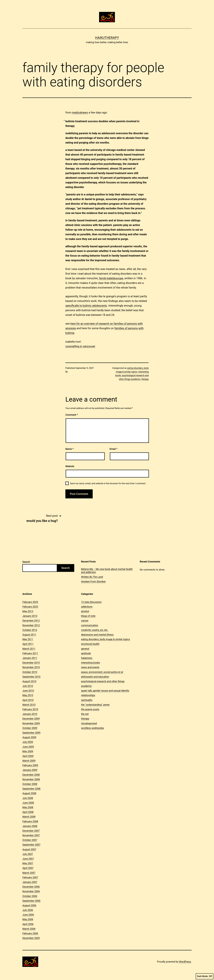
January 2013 (30, 616)
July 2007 (28, 854)
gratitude (86, 653)
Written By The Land (92, 577)
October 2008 (30, 784)
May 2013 (28, 611)
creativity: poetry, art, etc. (95, 630)
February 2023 (30, 607)
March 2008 (29, 817)
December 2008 (31, 775)
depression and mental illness (97, 635)
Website (70, 466)
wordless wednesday (92, 728)
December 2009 (31, 719)
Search (26, 562)
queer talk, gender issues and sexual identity (105, 691)
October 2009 (30, 728)
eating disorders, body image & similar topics (105, 639)
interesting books (90, 663)
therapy (145, 379)
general (85, 649)
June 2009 (28, 747)
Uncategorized (89, 723)
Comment (72, 415)
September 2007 (31, 845)
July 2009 (28, 742)
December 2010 (31, 663)
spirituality (87, 700)
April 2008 (28, 812)
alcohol (85, 611)
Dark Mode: (205, 976)
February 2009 (30, 765)
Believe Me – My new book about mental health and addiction (107, 571)
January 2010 (30, 714)
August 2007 (29, 849)
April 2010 (28, 700)
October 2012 (30, 630)
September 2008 (31, 789)
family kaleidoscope (111, 278)
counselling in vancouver (80, 346)
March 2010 (29, 705)
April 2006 (28, 924)
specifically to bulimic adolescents (86, 306)
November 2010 (31, 667)
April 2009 (28, 756)
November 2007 (31, 835)
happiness (87, 658)
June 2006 (28, 915)
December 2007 (31, 831)
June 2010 (28, 691)
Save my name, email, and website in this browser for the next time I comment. (108, 483)
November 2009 (31, 723)
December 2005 (31, 938)
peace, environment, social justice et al (102, 672)
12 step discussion (91, 602)
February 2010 (30, 709)
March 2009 (29, 761)
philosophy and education (95, 677)
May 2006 (28, 919)
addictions (87, 607)
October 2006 (30, 896)
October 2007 (30, 840)
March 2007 (29, 873)
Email (113, 449)
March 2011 (29, 649)
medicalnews (80, 113)
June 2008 (28, 803)
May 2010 (28, 695)
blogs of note (88, 616)
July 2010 (28, 686)
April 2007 (28, 868)
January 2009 (30, 770)
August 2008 (29, 793)
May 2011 (28, 639)
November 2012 (31, 625)
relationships (88, 695)
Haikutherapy (107, 38)
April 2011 (28, 644)
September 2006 (31, 901)
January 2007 (30, 882)
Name (69, 449)
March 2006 (29, 929)
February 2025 (30, 602)
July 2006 (28, 910)
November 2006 (31, 891)
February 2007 (30, 877)
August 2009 (29, 737)
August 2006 (29, 905)
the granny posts (90, 709)
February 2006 (30, 933)
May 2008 (28, 807)
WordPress (185, 962)
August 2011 (29, 635)
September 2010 (31, 677)
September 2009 (31, 733)
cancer (85, 621)
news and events (90, 667)
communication (90, 625)
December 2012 (31, 621)
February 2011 (30, 653)
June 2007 (28, 859)
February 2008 (30, 821)
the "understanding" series (95, 705)
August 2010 (29, 681)
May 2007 (28, 863)
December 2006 (31, 887)
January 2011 (30, 658)
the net (85, 714)
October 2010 (30, 672)
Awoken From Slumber (93, 581)
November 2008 (31, 779)
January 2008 (30, 826)
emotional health (90, 644)
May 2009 (28, 751)
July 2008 (28, 798)
